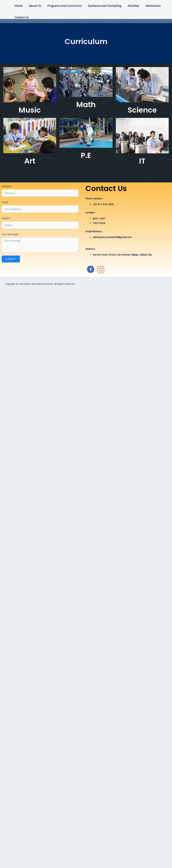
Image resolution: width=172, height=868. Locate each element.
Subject (6, 218)
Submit (11, 259)
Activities (130, 6)
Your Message (10, 234)
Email (5, 202)
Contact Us (21, 17)
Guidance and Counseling (102, 6)
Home (18, 6)
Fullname (7, 186)
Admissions (149, 6)
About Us (34, 6)
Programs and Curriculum (63, 6)
